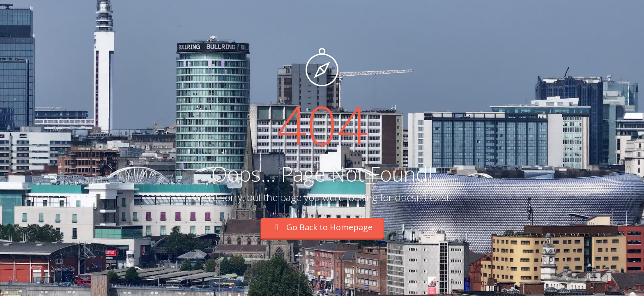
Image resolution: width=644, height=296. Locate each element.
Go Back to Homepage (322, 227)
